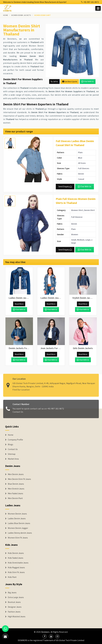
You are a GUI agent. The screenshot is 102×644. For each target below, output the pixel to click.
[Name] (98, 8)
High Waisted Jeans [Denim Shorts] (17, 617)
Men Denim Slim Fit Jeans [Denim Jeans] (19, 479)
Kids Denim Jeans (16, 553)
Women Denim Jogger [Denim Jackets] (18, 528)
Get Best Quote (70, 81)
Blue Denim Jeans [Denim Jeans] (16, 484)
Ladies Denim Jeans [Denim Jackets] (17, 519)
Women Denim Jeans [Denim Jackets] (17, 514)
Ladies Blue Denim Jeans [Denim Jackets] (19, 523)
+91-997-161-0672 (90, 2)
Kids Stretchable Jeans (18, 563)
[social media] (45, 636)
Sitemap (12, 454)
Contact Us (18, 413)
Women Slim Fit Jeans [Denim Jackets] (18, 538)
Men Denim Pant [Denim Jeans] (15, 498)
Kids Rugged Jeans (16, 568)
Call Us (54, 81)
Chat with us (88, 81)
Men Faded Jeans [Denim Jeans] (15, 494)
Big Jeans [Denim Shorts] (12, 593)
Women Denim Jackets (21, 15)
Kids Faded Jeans (16, 558)
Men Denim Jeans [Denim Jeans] (16, 474)
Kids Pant (12, 577)
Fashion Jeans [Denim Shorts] (14, 612)
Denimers (45, 632)
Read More (19, 304)
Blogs (10, 445)
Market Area (13, 459)
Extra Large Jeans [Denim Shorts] (16, 597)
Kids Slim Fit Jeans (16, 572)
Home (6, 15)
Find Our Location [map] (21, 388)
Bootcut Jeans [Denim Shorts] (14, 602)
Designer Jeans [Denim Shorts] (15, 607)
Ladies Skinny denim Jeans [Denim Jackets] (20, 533)
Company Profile (15, 440)
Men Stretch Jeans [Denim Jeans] (16, 489)
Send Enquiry (65, 187)
